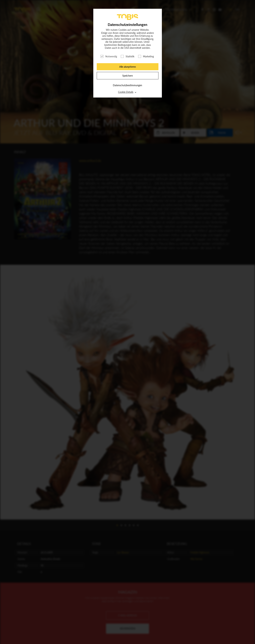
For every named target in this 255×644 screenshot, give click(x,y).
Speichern (128, 76)
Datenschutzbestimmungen (127, 85)
